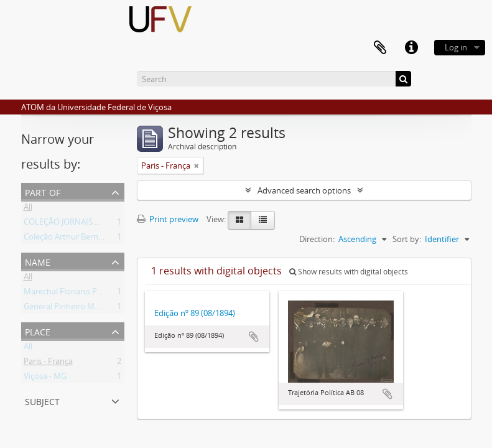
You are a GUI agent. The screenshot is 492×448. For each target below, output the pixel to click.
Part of (43, 191)
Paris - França (48, 363)
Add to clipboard (254, 337)
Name (38, 261)
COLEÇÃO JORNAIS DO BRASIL (79, 224)
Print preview (168, 219)
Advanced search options (304, 190)
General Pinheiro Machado (73, 309)
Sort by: (407, 239)
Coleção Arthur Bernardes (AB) (80, 239)
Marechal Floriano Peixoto (72, 294)
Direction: (317, 239)
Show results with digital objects (349, 272)
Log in (456, 47)
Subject (42, 400)
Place (38, 331)
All (28, 209)
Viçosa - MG (45, 378)
